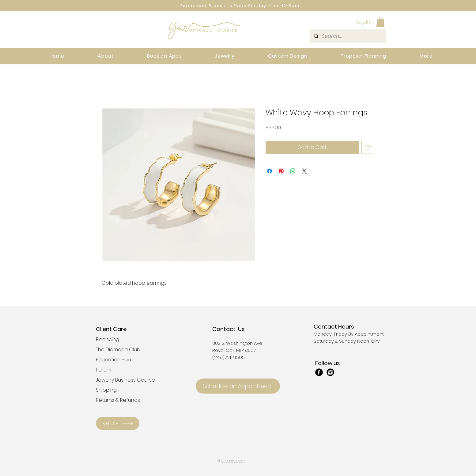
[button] (380, 22)
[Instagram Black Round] (330, 372)
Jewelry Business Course (117, 380)
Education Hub (113, 360)
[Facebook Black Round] (319, 372)
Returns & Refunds (117, 400)
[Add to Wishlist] (368, 147)
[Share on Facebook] (270, 171)
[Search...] (348, 36)
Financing (108, 339)
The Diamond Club (117, 350)
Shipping (106, 390)
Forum (104, 370)
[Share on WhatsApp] (293, 171)
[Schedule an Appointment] (238, 386)
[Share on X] (304, 171)
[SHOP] (118, 423)
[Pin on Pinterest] (281, 171)
